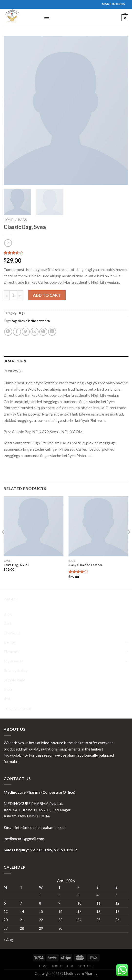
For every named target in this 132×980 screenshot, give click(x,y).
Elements (11, 652)
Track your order (18, 708)
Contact (85, 966)
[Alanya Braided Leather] (98, 526)
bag (14, 321)
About (57, 966)
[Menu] (47, 17)
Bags (22, 220)
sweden (44, 321)
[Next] (129, 542)
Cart (7, 623)
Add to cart (47, 295)
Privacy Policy (16, 670)
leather (33, 321)
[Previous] (3, 542)
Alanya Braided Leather (85, 565)
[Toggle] (126, 642)
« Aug (8, 940)
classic (22, 321)
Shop (8, 689)
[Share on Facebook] (17, 332)
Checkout (12, 633)
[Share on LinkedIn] (52, 332)
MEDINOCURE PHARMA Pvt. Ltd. (33, 803)
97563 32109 (65, 850)
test (7, 699)
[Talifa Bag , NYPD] (34, 526)
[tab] (66, 361)
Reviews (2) (13, 371)
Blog (8, 614)
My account (14, 661)
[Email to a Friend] (35, 332)
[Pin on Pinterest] (43, 332)
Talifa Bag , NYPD (16, 565)
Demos (10, 642)
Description (15, 361)
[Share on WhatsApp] (8, 332)
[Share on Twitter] (26, 332)
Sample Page (14, 680)
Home (9, 220)
